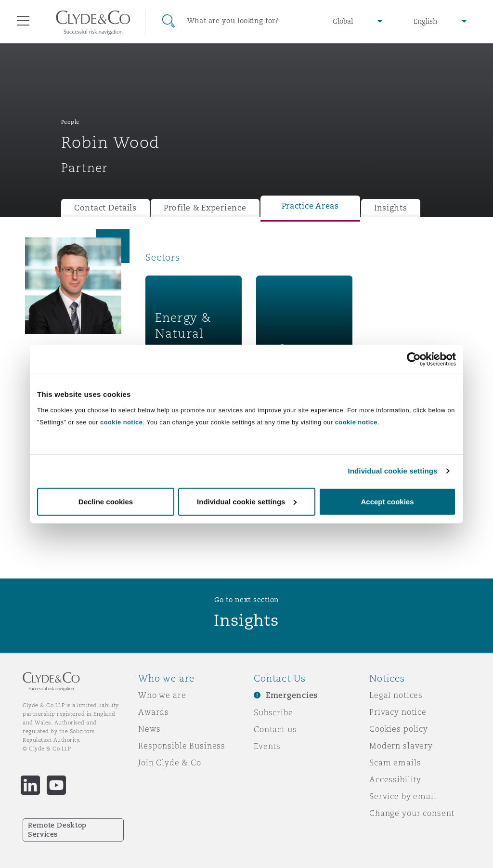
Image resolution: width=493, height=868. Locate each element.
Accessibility (395, 779)
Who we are (162, 695)
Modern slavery (401, 746)
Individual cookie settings (393, 471)
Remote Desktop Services (57, 830)
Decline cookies (106, 501)
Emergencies (292, 695)
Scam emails (395, 763)
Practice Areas (310, 206)
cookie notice (121, 422)
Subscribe (273, 712)
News (149, 729)
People (70, 122)
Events (267, 746)
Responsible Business (182, 746)
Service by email (403, 796)
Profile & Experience (205, 208)
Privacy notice (398, 712)
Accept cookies (387, 501)
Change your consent (412, 813)
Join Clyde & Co (170, 763)
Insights (391, 208)
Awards (154, 712)
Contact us (275, 729)
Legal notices (396, 695)
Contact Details (105, 208)
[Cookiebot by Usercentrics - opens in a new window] (414, 359)
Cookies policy (399, 729)
